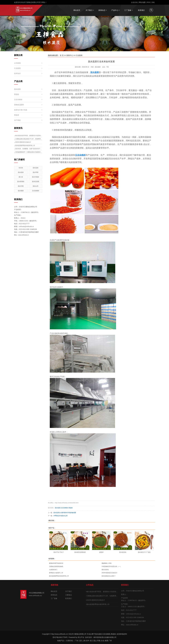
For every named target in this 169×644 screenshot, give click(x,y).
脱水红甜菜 (36, 182)
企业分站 (134, 2)
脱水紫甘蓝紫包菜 (80, 552)
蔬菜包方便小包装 (21, 110)
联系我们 (141, 10)
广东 (76, 641)
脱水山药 (36, 186)
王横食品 (69, 595)
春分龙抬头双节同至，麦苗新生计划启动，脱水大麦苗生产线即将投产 (29, 136)
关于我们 (89, 10)
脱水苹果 (36, 172)
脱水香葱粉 (21, 182)
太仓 (103, 641)
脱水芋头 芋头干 (59, 552)
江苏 (80, 641)
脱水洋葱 (21, 186)
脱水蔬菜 (17, 89)
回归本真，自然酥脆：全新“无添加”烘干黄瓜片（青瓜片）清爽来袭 (29, 149)
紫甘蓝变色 (105, 570)
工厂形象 (128, 10)
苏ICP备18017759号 (60, 637)
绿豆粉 (21, 168)
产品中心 (115, 10)
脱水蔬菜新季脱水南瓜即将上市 (25, 145)
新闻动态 (102, 10)
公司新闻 (17, 63)
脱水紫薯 (21, 191)
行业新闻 (17, 68)
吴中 (88, 641)
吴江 (91, 641)
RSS (149, 2)
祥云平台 (81, 637)
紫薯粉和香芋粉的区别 (56, 563)
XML (153, 2)
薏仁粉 (21, 177)
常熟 (99, 641)
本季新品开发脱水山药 (61, 516)
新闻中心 (70, 55)
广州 (110, 641)
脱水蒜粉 (36, 168)
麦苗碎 (101, 552)
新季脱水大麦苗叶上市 (56, 573)
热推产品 (61, 641)
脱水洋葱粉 (36, 177)
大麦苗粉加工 (53, 570)
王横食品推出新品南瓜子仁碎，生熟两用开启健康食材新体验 (29, 139)
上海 (84, 641)
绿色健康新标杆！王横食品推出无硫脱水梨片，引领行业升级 (29, 152)
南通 (106, 641)
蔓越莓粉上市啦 (107, 563)
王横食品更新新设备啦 (56, 566)
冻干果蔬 (17, 120)
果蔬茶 (17, 115)
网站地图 (142, 2)
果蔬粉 (17, 94)
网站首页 (77, 10)
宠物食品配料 (19, 105)
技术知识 (17, 73)
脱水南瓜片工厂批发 (144, 552)
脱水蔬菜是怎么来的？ (109, 576)
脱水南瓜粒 (123, 552)
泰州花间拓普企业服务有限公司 (105, 637)
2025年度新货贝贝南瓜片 (23, 142)
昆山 (95, 641)
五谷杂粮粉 (18, 100)
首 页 (62, 55)
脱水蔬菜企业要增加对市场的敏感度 (65, 513)
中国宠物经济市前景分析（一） (111, 566)
